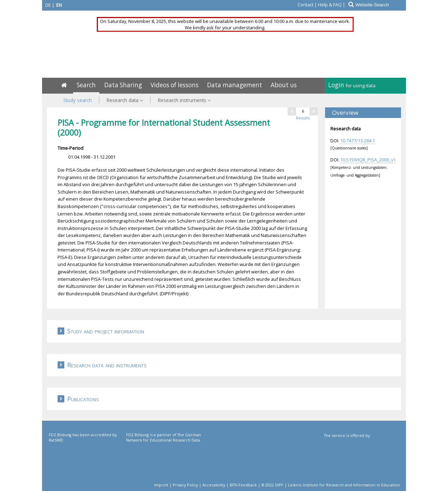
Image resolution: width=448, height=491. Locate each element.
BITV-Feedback (243, 485)
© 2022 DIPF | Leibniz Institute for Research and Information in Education (331, 485)
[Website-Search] (380, 5)
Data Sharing (123, 85)
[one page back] (292, 111)
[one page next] (314, 111)
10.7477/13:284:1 (358, 141)
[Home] (64, 85)
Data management (235, 85)
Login (352, 85)
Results (303, 118)
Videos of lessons (175, 85)
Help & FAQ (330, 5)
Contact (305, 5)
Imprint (161, 485)
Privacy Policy (185, 485)
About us (284, 85)
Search (86, 85)
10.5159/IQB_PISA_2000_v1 (368, 160)
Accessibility (214, 485)
